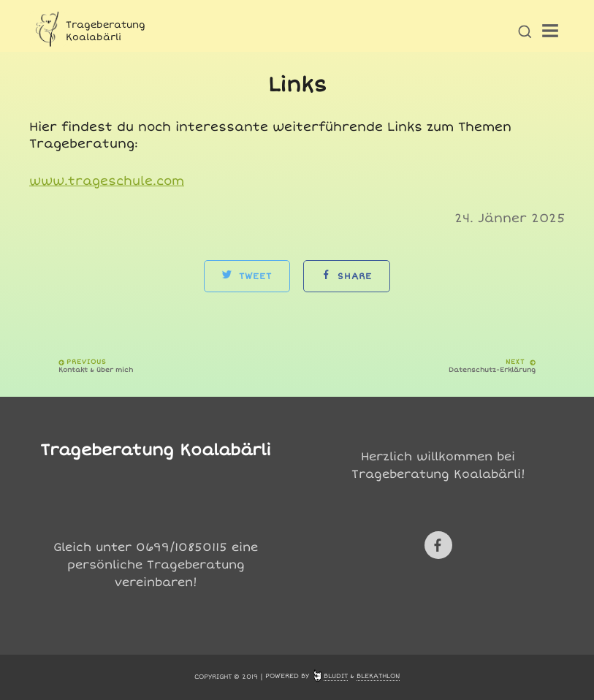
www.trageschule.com (107, 181)
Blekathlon (378, 676)
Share (347, 276)
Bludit (336, 676)
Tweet (247, 276)
